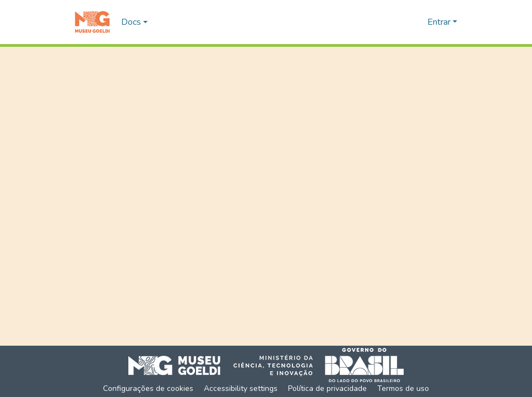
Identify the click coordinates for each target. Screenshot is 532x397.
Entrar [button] (440, 22)
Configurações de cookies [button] (148, 388)
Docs (131, 22)
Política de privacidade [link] (327, 388)
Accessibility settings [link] (241, 388)
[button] (92, 22)
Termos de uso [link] (403, 388)
